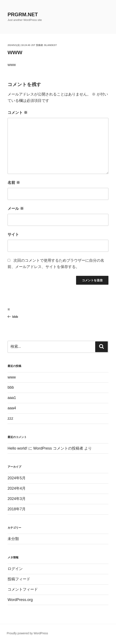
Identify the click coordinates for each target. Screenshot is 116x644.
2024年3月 (17, 499)
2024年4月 (17, 488)
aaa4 (12, 408)
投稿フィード (19, 579)
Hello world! (17, 448)
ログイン (15, 569)
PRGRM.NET (23, 14)
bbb (11, 387)
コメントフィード (23, 589)
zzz (10, 418)
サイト (13, 234)
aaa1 (12, 398)
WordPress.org (20, 600)
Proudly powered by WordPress (27, 633)
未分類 (13, 539)
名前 (14, 183)
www (12, 377)
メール (16, 209)
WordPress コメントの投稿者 (58, 448)
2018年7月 (17, 509)
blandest (50, 45)
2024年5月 (17, 478)
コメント (18, 113)
